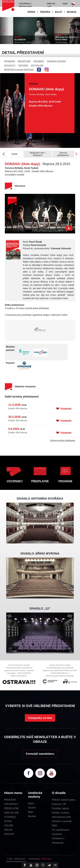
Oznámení (57, 834)
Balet (31, 812)
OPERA (31, 12)
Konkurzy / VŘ (59, 804)
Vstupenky (64, 409)
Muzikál (32, 816)
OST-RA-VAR (37, 65)
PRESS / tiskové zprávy (64, 800)
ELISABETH (40, 40)
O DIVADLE (10, 817)
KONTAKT (9, 834)
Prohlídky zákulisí (61, 808)
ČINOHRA (45, 12)
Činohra (32, 808)
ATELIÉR (9, 826)
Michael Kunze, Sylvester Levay (46, 42)
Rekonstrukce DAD (61, 817)
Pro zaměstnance (61, 830)
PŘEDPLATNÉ (40, 481)
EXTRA (8, 821)
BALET (59, 12)
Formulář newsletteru (40, 754)
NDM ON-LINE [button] (51, 5)
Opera (31, 803)
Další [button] (65, 4)
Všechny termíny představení (63, 440)
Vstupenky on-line (40, 718)
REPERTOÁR (24, 61)
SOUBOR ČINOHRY (56, 61)
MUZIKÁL (72, 12)
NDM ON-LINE (12, 813)
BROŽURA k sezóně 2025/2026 (19, 69)
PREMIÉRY (39, 61)
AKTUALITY (10, 65)
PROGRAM (10, 61)
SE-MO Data (46, 859)
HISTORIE (23, 65)
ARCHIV (8, 830)
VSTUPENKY (15, 481)
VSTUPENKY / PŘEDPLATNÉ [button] (25, 5)
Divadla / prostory (61, 813)
